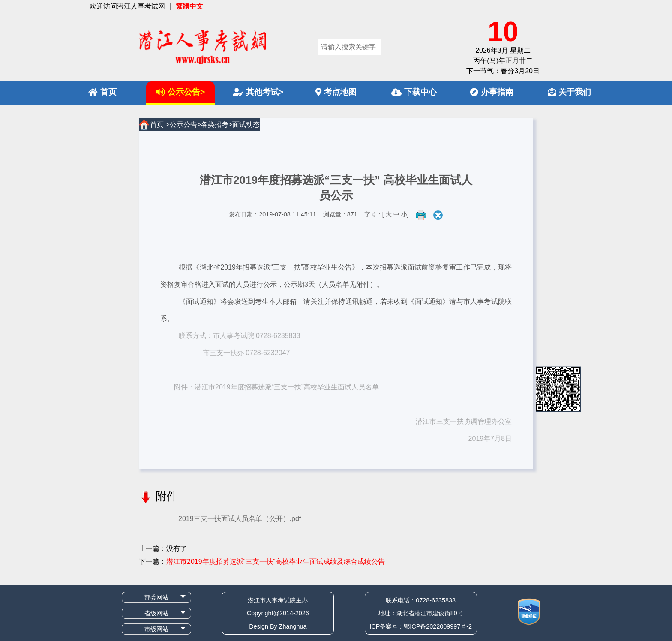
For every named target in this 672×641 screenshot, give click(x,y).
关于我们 (569, 92)
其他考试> (258, 92)
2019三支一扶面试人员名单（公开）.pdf (240, 519)
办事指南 (492, 92)
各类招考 (215, 124)
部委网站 (156, 597)
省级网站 (156, 613)
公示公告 (183, 124)
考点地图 (336, 92)
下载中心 (414, 92)
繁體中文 (189, 6)
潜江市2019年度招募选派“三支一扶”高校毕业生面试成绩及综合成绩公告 (276, 562)
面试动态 (246, 124)
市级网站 (156, 629)
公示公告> (180, 92)
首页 (102, 92)
